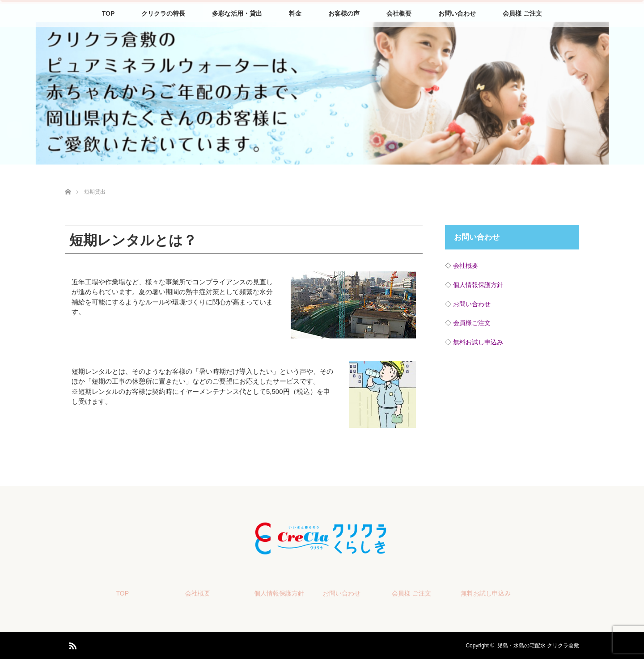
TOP (108, 13)
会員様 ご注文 (522, 13)
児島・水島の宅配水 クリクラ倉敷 (538, 646)
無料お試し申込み (478, 342)
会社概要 (399, 13)
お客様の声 (344, 13)
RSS (72, 644)
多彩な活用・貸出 (237, 13)
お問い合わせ (457, 13)
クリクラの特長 (163, 13)
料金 (295, 13)
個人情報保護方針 (478, 285)
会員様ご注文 (472, 323)
